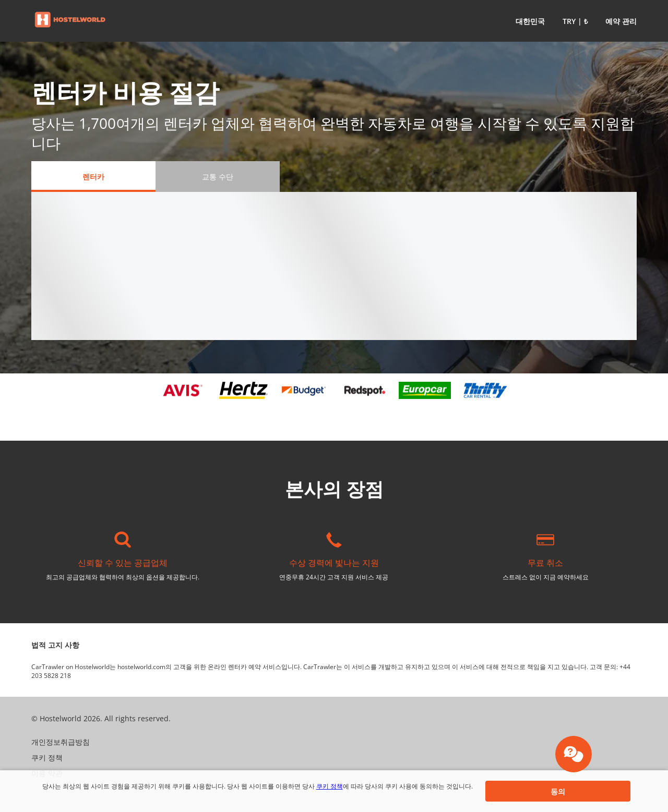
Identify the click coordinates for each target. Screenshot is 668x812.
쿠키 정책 (330, 786)
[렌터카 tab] (93, 177)
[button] (528, 21)
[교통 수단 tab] (218, 177)
